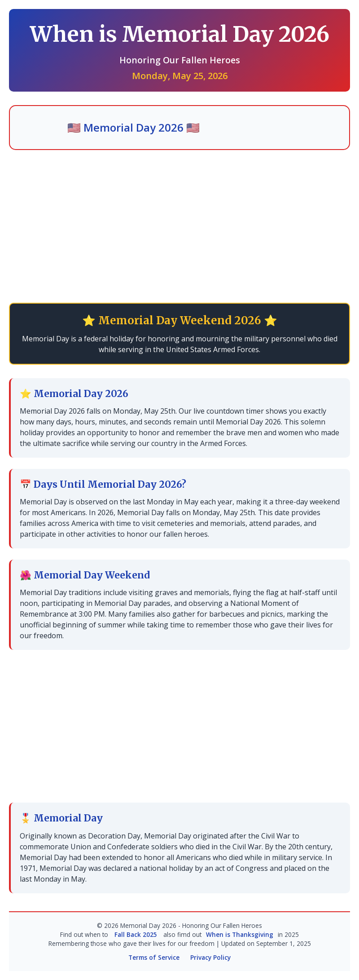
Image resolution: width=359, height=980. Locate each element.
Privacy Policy (210, 957)
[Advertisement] (179, 226)
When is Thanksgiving (240, 934)
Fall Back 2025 (136, 934)
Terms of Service (154, 957)
